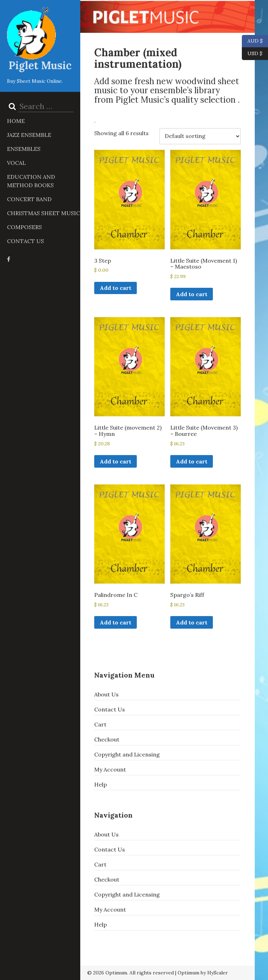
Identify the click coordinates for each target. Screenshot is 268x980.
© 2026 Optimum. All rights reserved (131, 973)
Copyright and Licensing (127, 754)
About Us (106, 694)
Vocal (16, 163)
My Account (110, 769)
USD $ (255, 54)
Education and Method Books (31, 181)
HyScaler (218, 973)
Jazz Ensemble (29, 135)
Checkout (107, 739)
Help (100, 784)
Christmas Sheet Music (43, 213)
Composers (24, 227)
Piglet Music (40, 65)
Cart (100, 724)
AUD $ (252, 41)
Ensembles (24, 149)
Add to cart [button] (116, 288)
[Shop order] (200, 136)
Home (16, 121)
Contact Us (25, 241)
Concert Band (29, 199)
